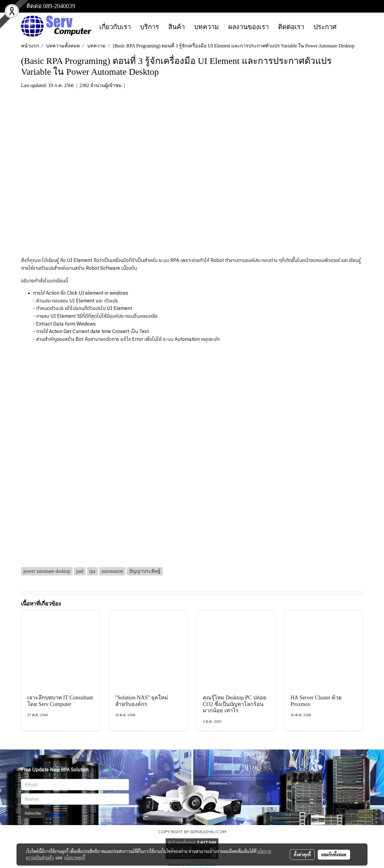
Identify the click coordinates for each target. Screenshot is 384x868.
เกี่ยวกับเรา (115, 27)
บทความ (207, 27)
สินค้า (177, 27)
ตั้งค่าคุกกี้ (302, 854)
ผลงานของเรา (249, 27)
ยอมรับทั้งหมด (334, 854)
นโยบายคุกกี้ (75, 857)
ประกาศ (325, 27)
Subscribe (33, 813)
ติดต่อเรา (291, 27)
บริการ (150, 27)
